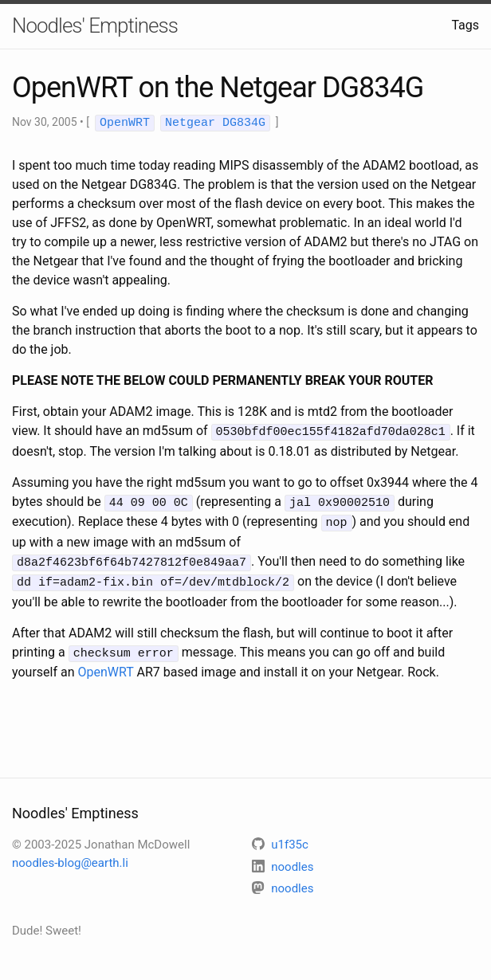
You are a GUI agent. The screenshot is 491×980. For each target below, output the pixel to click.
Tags (465, 25)
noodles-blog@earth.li (70, 856)
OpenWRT (106, 665)
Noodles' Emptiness (95, 25)
